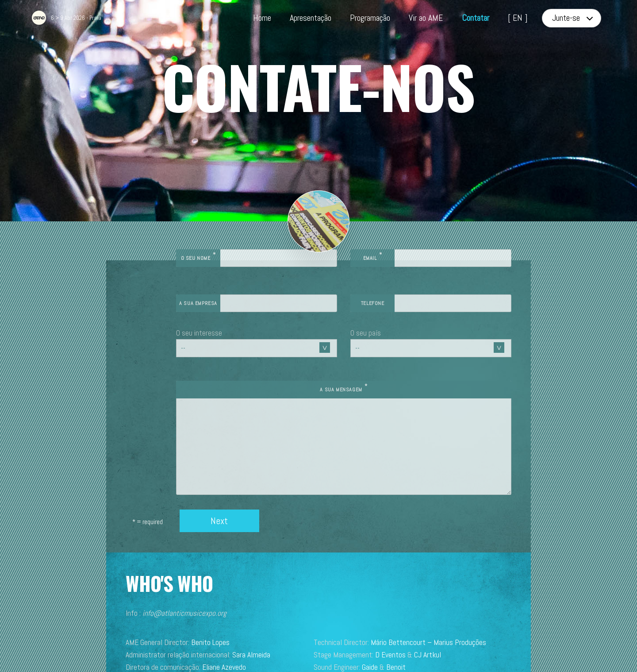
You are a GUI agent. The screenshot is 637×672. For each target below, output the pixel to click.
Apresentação (311, 18)
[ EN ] (518, 18)
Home (262, 18)
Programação (370, 18)
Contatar (476, 18)
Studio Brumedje (396, 641)
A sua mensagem (376, 349)
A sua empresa (263, 264)
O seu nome (263, 218)
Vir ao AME (426, 18)
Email (405, 218)
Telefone (405, 264)
